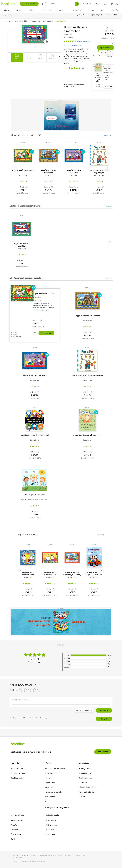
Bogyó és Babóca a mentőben (22, 245)
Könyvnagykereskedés (54, 792)
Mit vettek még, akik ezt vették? (26, 135)
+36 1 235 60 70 (17, 769)
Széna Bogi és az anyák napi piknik (87, 435)
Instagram (51, 825)
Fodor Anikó (87, 440)
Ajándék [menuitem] (115, 10)
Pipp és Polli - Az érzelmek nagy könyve (99, 171)
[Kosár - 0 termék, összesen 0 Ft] (116, 4)
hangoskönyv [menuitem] (47, 10)
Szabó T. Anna (33, 500)
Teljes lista (107, 135)
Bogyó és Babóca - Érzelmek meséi (35, 435)
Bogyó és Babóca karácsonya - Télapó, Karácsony (72, 574)
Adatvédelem (50, 797)
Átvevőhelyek (16, 834)
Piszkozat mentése (84, 710)
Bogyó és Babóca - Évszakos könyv (50, 574)
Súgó (13, 839)
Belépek (104, 719)
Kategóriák (5, 15)
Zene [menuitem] (92, 10)
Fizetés (14, 825)
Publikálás (104, 710)
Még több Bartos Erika (28, 534)
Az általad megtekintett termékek (25, 206)
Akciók (107, 15)
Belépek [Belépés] (97, 4)
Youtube (50, 834)
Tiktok (49, 830)
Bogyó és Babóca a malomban (48, 171)
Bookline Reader (85, 778)
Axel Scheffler (99, 175)
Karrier (48, 778)
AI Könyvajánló (29, 4)
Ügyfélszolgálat (96, 15)
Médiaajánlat (50, 787)
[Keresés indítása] (77, 4)
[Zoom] (46, 42)
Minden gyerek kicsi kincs (35, 495)
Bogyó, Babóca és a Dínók (23, 170)
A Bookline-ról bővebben (55, 769)
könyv (23, 142)
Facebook (50, 820)
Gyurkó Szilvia (43, 500)
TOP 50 (82, 797)
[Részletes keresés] (43, 4)
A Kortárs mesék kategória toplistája (26, 278)
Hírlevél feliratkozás (87, 787)
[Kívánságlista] (105, 4)
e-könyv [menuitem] (32, 10)
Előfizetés (116, 15)
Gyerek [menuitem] (19, 10)
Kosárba (105, 48)
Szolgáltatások (17, 820)
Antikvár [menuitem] (63, 10)
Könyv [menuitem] (7, 10)
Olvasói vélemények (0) (84, 41)
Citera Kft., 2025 (68, 37)
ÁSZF (47, 801)
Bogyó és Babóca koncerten (74, 171)
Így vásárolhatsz (82, 15)
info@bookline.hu (18, 773)
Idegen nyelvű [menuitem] (78, 10)
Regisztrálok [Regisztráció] (87, 4)
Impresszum (50, 783)
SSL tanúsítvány (18, 857)
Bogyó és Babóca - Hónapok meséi (28, 574)
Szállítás (14, 830)
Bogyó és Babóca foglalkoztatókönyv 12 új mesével (94, 574)
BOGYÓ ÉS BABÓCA (75, 46)
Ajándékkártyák (85, 773)
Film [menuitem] (103, 10)
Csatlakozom (103, 752)
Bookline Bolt (17, 778)
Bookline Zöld (50, 773)
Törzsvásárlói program (88, 792)
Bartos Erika (23, 175)
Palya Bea (24, 500)
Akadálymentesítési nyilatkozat (58, 808)
